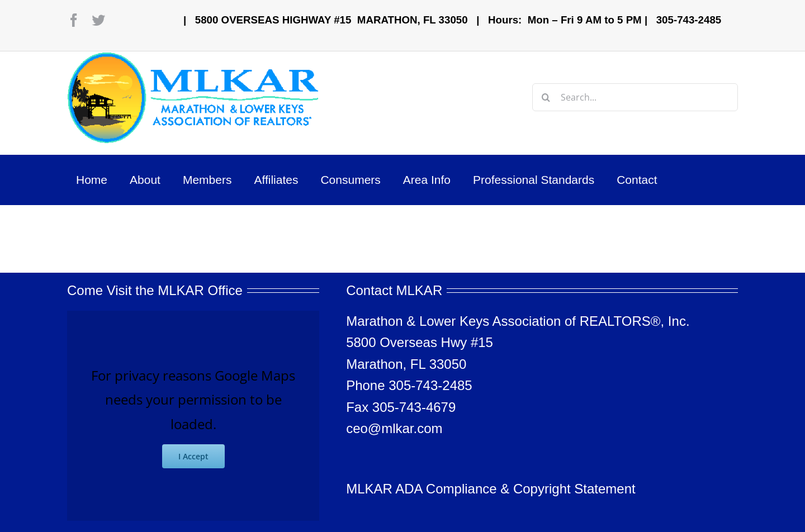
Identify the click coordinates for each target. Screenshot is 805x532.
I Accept (193, 456)
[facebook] (74, 20)
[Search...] (635, 97)
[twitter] (98, 20)
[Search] (546, 97)
